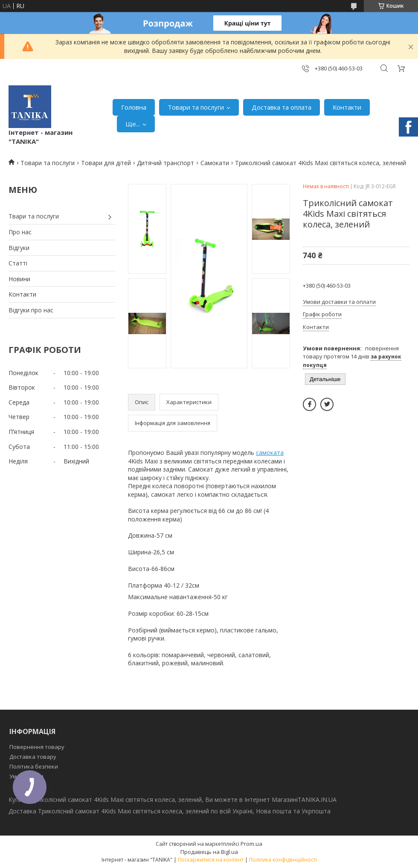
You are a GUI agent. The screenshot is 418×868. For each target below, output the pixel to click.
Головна (134, 107)
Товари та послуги (196, 107)
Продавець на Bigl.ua (209, 852)
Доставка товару (33, 757)
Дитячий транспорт (165, 163)
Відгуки (19, 248)
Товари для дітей (106, 163)
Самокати (215, 163)
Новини (19, 279)
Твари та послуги (34, 216)
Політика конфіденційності (283, 860)
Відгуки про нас (31, 310)
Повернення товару (37, 747)
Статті (18, 263)
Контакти (347, 107)
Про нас (20, 232)
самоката (270, 453)
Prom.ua (251, 844)
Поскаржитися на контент (211, 860)
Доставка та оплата (282, 107)
